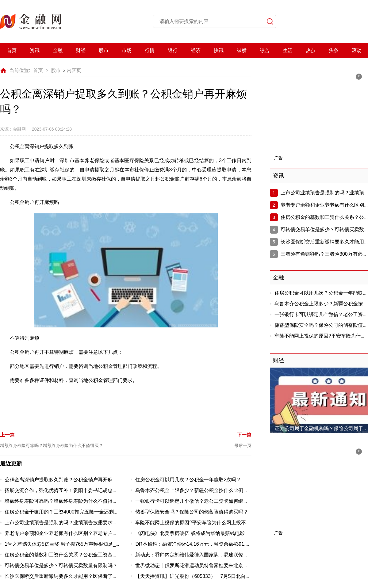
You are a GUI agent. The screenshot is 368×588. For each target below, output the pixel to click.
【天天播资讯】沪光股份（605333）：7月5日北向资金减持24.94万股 (211, 576)
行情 (150, 50)
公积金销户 (156, 403)
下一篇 (244, 435)
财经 (81, 50)
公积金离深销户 (62, 403)
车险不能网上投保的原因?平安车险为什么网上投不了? (194, 523)
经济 (196, 50)
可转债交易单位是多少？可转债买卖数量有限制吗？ (61, 565)
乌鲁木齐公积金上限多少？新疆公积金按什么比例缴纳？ (197, 490)
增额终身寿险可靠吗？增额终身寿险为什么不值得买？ (52, 445)
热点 (311, 50)
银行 (173, 50)
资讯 (35, 50)
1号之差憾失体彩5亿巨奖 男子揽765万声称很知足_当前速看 (70, 544)
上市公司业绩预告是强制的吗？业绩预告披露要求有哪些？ (68, 523)
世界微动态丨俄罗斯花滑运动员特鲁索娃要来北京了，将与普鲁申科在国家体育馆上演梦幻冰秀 (238, 565)
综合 (265, 50)
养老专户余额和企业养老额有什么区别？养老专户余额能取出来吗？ (78, 533)
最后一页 (243, 445)
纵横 (242, 50)
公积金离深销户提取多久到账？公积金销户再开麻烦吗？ (66, 480)
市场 (127, 50)
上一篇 (7, 435)
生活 (288, 50)
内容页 (74, 70)
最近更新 (11, 464)
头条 (334, 50)
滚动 (357, 50)
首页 (12, 50)
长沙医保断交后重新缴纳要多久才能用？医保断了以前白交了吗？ (76, 576)
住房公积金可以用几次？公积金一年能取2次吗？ (188, 480)
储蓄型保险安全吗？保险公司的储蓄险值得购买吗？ (192, 512)
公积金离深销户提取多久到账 (111, 403)
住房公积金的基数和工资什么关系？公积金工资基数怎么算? (70, 555)
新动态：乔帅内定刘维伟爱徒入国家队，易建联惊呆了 (194, 555)
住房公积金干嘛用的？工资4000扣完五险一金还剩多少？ (67, 512)
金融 (58, 50)
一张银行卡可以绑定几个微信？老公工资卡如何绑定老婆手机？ (204, 501)
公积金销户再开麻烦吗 (194, 403)
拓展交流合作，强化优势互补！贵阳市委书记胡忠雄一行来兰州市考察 (81, 490)
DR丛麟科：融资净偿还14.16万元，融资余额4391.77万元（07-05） (209, 544)
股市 (104, 50)
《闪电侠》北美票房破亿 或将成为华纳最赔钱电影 (190, 533)
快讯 (219, 50)
